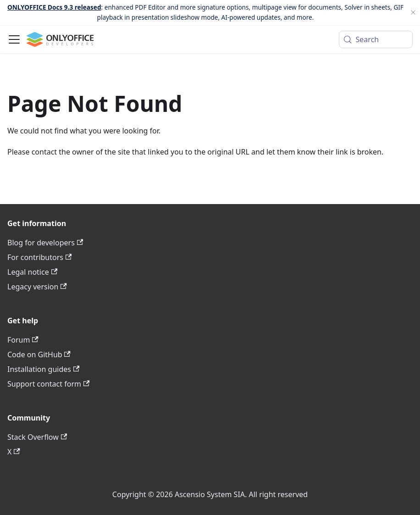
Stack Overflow (37, 437)
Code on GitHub (39, 354)
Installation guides (43, 369)
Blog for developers (45, 243)
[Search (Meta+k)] (376, 39)
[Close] (413, 13)
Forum (23, 340)
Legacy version (37, 287)
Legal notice (32, 272)
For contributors (39, 257)
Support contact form (48, 384)
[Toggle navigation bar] (14, 39)
